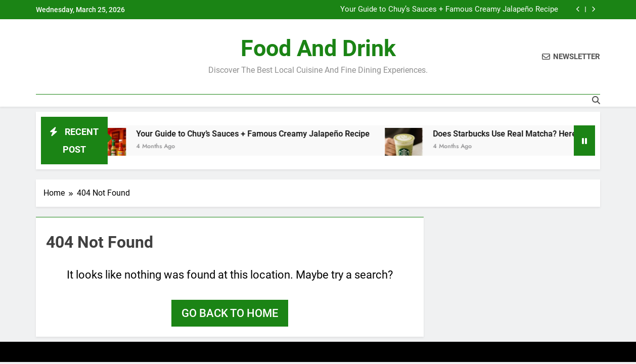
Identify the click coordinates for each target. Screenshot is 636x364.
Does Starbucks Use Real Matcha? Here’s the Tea (526, 134)
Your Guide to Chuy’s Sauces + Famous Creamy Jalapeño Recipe (449, 10)
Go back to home (230, 313)
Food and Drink (318, 48)
